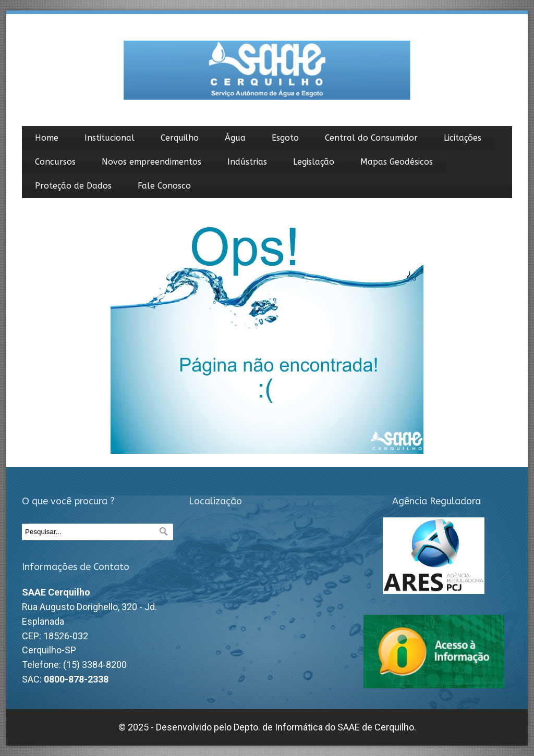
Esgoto (285, 138)
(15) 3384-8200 (95, 665)
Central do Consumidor (371, 138)
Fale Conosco (164, 186)
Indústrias (247, 162)
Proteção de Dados (73, 186)
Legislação (314, 162)
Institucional (110, 138)
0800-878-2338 (76, 679)
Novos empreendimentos (151, 162)
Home (47, 138)
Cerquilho (180, 138)
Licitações (463, 138)
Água (235, 138)
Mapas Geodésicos (397, 162)
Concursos (55, 162)
